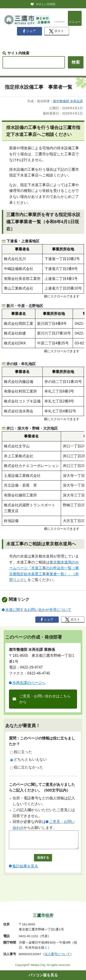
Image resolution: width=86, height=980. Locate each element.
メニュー (75, 22)
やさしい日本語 (46, 4)
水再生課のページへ (29, 683)
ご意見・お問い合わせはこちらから (45, 699)
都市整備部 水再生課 (68, 101)
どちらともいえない (28, 760)
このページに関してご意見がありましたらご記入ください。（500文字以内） (42, 788)
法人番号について (57, 954)
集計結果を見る (25, 870)
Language (59, 22)
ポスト (57, 31)
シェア (29, 31)
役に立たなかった (27, 767)
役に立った (21, 752)
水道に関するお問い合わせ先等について (38, 610)
